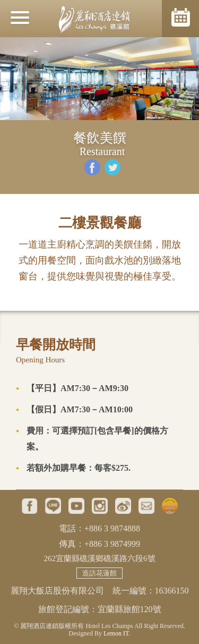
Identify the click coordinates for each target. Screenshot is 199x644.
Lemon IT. (117, 633)
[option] (99, 79)
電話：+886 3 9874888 (99, 528)
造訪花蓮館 (99, 573)
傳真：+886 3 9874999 (99, 544)
